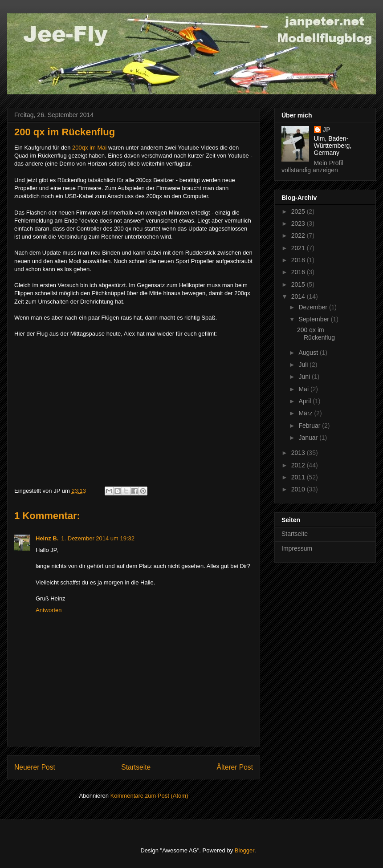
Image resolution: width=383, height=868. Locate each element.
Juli (304, 365)
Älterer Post (235, 767)
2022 (299, 235)
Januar (309, 438)
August (309, 353)
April (306, 401)
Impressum (297, 548)
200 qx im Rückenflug (316, 334)
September (314, 319)
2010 (299, 489)
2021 (299, 248)
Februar (310, 426)
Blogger (244, 850)
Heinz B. (47, 538)
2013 (299, 453)
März (306, 413)
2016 (299, 272)
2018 (299, 260)
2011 (299, 477)
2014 (299, 296)
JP (327, 130)
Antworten (49, 610)
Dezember (314, 307)
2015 (299, 284)
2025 (299, 211)
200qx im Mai (89, 148)
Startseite (136, 767)
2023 (299, 223)
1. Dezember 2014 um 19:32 (98, 538)
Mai (304, 389)
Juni (305, 377)
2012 (299, 465)
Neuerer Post (35, 767)
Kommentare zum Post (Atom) (149, 796)
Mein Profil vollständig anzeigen (312, 166)
